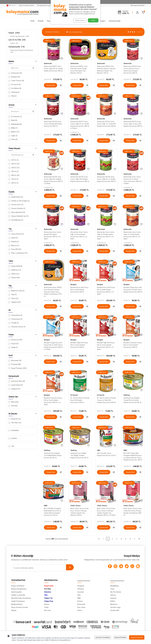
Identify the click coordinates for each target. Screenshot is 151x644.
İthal (13, 402)
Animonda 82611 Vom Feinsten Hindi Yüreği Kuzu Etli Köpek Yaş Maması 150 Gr (79, 70)
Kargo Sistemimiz (18, 586)
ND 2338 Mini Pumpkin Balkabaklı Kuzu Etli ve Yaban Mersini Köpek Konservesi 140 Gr (52, 512)
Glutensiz (15, 270)
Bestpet (14, 77)
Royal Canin (49, 586)
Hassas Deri (16, 205)
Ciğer (13, 136)
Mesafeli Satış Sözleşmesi (21, 598)
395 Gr (13, 183)
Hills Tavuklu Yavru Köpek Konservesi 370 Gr (106, 454)
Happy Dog (49, 601)
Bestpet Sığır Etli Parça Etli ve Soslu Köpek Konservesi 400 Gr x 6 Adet (106, 346)
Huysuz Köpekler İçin (18, 216)
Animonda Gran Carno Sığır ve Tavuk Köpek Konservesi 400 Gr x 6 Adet (132, 235)
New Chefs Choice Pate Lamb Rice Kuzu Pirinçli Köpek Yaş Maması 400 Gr (133, 512)
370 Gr (13, 179)
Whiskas (81, 589)
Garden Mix (115, 610)
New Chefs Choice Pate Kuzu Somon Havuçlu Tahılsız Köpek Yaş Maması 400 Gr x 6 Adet (106, 512)
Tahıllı (14, 274)
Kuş (48, 21)
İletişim (14, 610)
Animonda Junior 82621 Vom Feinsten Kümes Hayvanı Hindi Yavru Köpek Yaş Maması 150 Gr (53, 292)
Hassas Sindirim (17, 208)
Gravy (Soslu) (16, 234)
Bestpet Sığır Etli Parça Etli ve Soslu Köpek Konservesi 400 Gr (79, 345)
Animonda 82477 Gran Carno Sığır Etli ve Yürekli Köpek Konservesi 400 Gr (53, 68)
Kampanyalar (115, 21)
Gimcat (113, 595)
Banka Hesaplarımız (19, 589)
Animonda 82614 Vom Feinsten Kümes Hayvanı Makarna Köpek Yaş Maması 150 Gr (106, 70)
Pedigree (81, 586)
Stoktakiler (14, 430)
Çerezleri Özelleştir (103, 637)
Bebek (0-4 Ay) (16, 291)
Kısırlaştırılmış (16, 220)
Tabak (13, 347)
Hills (13, 96)
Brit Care (48, 610)
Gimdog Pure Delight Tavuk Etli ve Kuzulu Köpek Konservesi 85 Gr (133, 400)
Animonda (15, 73)
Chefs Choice (16, 81)
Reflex (113, 601)
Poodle (14, 323)
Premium (15, 364)
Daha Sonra (80, 20)
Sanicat (113, 598)
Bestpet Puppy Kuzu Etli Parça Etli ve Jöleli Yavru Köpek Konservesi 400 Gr (133, 290)
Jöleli (13, 238)
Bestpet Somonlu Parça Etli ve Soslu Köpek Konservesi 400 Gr (133, 345)
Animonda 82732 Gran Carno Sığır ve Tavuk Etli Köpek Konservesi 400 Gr (106, 124)
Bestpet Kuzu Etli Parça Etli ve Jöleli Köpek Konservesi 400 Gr (79, 290)
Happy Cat (48, 598)
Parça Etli (15, 249)
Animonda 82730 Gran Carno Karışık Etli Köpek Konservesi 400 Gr (53, 124)
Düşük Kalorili (16, 197)
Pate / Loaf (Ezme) (18, 253)
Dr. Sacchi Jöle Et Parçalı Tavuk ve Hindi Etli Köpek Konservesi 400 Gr (106, 400)
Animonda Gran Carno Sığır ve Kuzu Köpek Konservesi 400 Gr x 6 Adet (79, 235)
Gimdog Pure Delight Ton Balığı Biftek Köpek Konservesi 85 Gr (53, 455)
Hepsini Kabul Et (137, 637)
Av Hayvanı (15, 117)
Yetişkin (15, 302)
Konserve (15, 340)
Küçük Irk (15, 419)
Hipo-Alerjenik (17, 212)
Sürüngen (101, 21)
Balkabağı (15, 124)
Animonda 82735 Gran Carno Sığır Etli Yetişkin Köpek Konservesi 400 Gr (80, 179)
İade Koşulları (16, 592)
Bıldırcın (14, 132)
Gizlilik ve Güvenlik (18, 595)
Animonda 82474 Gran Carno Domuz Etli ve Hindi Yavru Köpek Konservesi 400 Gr (132, 70)
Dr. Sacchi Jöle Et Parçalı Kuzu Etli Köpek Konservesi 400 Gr (80, 400)
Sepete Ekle (51, 85)
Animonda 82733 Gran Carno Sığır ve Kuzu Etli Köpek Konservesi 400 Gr (133, 124)
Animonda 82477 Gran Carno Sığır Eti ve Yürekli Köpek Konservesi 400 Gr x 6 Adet (80, 125)
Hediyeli (14, 389)
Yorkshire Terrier (17, 327)
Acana (47, 604)
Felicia (80, 610)
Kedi (32, 21)
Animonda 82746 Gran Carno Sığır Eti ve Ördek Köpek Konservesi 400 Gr (106, 179)
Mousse (14, 245)
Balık (13, 120)
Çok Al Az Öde (17, 40)
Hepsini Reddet (120, 637)
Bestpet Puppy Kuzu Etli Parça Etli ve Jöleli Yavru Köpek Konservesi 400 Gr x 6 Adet (53, 346)
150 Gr (14, 168)
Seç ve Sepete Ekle (74, 32)
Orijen (46, 607)
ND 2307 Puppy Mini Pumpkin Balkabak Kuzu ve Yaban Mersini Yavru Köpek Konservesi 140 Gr (133, 456)
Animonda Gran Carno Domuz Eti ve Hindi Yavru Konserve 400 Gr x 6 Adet (133, 180)
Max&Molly (114, 586)
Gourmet (81, 592)
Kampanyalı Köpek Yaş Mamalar (22, 51)
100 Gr (13, 160)
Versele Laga (115, 607)
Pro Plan (48, 589)
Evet (93, 20)
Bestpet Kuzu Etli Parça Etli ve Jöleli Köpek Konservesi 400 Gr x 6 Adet (106, 291)
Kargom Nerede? (138, 5)
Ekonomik (15, 361)
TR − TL (11, 5)
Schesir (80, 601)
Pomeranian (15, 319)
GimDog (14, 92)
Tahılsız (14, 278)
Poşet (14, 344)
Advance (48, 592)
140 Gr (14, 164)
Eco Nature (15, 88)
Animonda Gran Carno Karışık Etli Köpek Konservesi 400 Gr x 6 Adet (53, 235)
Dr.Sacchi (15, 85)
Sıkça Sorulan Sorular (26, 5)
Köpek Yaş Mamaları (20, 36)
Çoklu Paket (16, 385)
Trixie (112, 589)
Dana (13, 139)
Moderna (114, 604)
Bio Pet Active (116, 592)
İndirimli (13, 438)
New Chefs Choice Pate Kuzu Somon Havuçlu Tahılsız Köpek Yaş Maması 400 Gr (80, 512)
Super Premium (17, 368)
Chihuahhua (15, 315)
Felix (79, 595)
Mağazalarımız (17, 604)
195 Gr (13, 171)
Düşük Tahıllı (15, 266)
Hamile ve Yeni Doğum (19, 201)
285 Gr (14, 175)
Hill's (46, 595)
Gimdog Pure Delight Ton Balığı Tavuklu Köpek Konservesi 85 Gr (79, 455)
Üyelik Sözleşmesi (18, 601)
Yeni (11, 446)
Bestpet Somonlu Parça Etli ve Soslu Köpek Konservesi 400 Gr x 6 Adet (53, 401)
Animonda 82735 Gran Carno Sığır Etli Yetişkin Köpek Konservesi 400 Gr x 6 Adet (53, 180)
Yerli (13, 406)
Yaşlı (13, 294)
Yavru (13, 298)
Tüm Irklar (15, 423)
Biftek (13, 128)
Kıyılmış (14, 242)
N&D (125, 450)
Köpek (41, 21)
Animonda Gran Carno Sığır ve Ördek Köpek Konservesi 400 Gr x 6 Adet (106, 235)
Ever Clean (81, 607)
